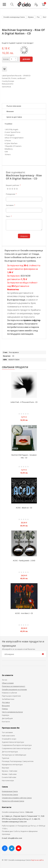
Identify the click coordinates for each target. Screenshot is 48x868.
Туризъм (6, 758)
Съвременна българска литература (17, 745)
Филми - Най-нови (9, 774)
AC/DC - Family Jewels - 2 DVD (24, 561)
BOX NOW (26, 276)
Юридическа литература (12, 764)
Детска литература (10, 752)
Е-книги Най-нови (9, 777)
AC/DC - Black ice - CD (24, 508)
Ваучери (5, 768)
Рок (38, 17)
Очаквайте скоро (9, 739)
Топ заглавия (7, 732)
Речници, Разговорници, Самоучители (18, 761)
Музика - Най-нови (10, 771)
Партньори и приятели (11, 696)
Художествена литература (13, 742)
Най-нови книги (8, 736)
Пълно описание (14, 106)
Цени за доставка (14, 117)
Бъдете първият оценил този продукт (18, 43)
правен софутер (32, 320)
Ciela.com (29, 812)
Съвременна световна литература (16, 748)
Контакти (6, 722)
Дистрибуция (7, 718)
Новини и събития (9, 693)
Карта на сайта (37, 860)
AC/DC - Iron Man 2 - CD (24, 613)
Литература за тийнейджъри (14, 755)
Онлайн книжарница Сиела (14, 17)
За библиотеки (8, 699)
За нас (5, 680)
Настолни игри (8, 780)
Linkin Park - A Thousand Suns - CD (24, 402)
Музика (31, 17)
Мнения (10, 111)
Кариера (6, 715)
